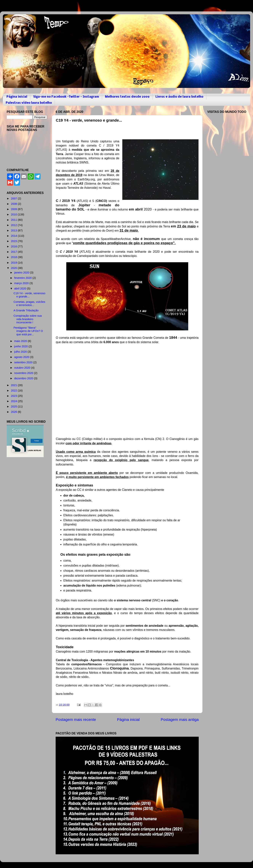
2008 (14, 204)
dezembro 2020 (24, 378)
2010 (14, 214)
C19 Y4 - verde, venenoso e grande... (29, 295)
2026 (14, 412)
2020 (14, 268)
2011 (14, 220)
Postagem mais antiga (180, 720)
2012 (14, 225)
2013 (14, 230)
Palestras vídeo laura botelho (29, 103)
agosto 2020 (22, 357)
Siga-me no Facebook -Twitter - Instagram (66, 97)
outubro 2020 (23, 368)
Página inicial (17, 97)
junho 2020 (21, 346)
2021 (14, 385)
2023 (14, 396)
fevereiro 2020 (23, 278)
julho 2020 (21, 352)
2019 (14, 263)
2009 (14, 209)
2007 (14, 198)
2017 (14, 252)
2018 (14, 257)
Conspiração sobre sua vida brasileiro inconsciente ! (28, 319)
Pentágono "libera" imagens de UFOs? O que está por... (28, 331)
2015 (14, 241)
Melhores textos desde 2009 (127, 97)
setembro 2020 (24, 362)
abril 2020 (21, 289)
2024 (14, 401)
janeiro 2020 (22, 273)
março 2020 (22, 283)
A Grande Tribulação (26, 310)
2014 (14, 236)
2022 (14, 391)
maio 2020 (21, 341)
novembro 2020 (24, 373)
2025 (14, 407)
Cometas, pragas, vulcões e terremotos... (29, 303)
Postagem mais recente (76, 720)
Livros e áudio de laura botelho (179, 97)
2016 (14, 246)
